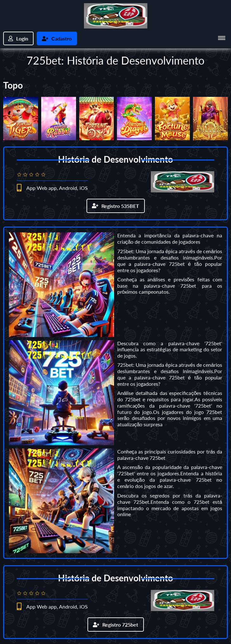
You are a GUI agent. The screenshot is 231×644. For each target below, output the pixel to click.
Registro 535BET (115, 206)
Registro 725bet (115, 624)
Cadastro (57, 38)
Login (19, 38)
